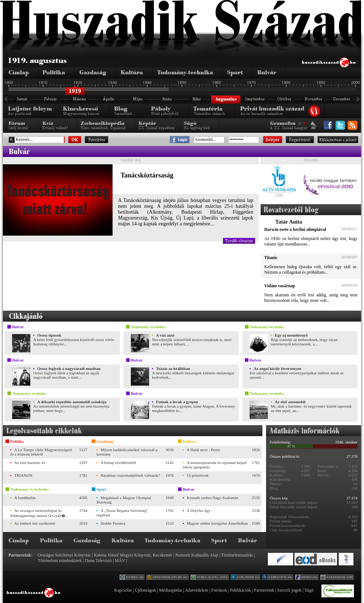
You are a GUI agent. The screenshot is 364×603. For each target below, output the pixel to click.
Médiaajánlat (170, 590)
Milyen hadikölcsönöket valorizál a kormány (127, 452)
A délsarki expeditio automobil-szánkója (72, 402)
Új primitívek (198, 475)
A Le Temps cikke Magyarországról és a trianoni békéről (41, 452)
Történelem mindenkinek (60, 561)
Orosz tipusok (49, 335)
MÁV (120, 561)
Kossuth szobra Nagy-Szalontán (213, 498)
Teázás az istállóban (173, 368)
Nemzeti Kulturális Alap (197, 555)
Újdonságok (145, 590)
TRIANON (23, 475)
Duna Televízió (98, 561)
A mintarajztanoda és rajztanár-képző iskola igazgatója (215, 465)
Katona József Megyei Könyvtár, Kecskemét (133, 555)
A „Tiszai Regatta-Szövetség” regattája (122, 513)
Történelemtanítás (237, 555)
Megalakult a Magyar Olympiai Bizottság (124, 500)
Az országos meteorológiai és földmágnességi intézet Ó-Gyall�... (39, 513)
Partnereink (264, 590)
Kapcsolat (123, 590)
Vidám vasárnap (280, 286)
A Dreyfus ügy (199, 510)
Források (219, 590)
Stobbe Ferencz (113, 523)
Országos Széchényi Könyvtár (64, 555)
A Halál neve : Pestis (204, 450)
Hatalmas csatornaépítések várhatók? (130, 475)
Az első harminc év (30, 462)
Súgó (309, 590)
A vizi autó (165, 335)
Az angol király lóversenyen (277, 368)
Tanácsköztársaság (147, 175)
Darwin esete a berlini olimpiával (295, 229)
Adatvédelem (197, 590)
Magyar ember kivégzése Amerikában (217, 523)
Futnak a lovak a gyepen (177, 402)
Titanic (271, 258)
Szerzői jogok (289, 590)
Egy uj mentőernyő (291, 335)
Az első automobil (290, 402)
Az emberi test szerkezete (35, 523)
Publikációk (240, 590)
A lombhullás (25, 498)
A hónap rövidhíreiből (118, 462)
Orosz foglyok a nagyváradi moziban (69, 368)
